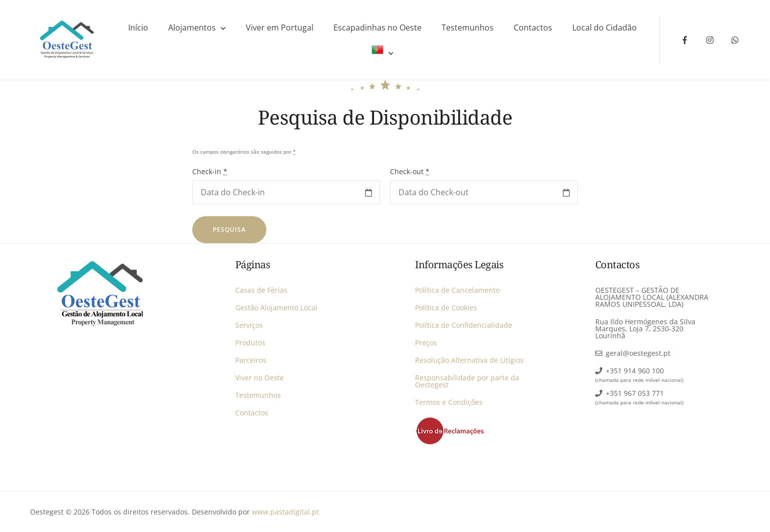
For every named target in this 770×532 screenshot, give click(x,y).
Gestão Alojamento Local (276, 308)
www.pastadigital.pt (285, 512)
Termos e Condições (449, 402)
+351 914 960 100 (635, 371)
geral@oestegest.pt (638, 353)
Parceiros (251, 360)
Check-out (410, 171)
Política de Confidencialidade (464, 325)
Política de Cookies (446, 308)
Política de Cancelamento (457, 290)
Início (138, 28)
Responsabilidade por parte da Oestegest (467, 381)
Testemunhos (468, 28)
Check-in (210, 171)
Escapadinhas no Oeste (377, 28)
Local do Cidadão (605, 28)
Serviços (249, 325)
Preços (426, 343)
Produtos (250, 343)
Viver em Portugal (280, 28)
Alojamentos (192, 28)
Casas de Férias (261, 290)
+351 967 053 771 (635, 393)
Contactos (533, 28)
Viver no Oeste (260, 378)
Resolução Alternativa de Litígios (469, 360)
